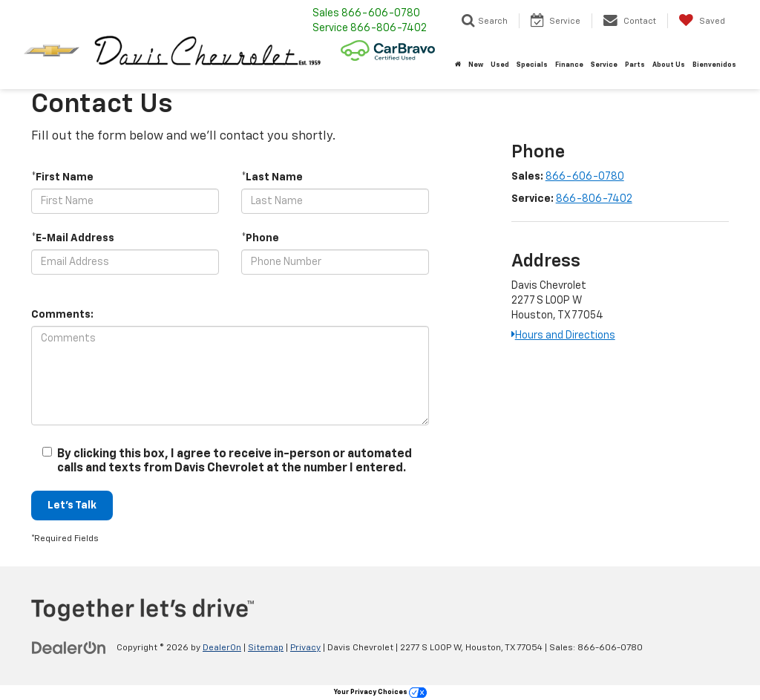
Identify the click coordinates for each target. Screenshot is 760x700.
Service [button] (604, 65)
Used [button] (500, 65)
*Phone (260, 238)
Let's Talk (72, 506)
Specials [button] (532, 65)
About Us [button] (669, 65)
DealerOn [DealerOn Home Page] (222, 648)
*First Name (62, 177)
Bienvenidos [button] (714, 65)
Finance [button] (569, 65)
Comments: (62, 315)
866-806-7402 (594, 199)
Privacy (305, 648)
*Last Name (272, 177)
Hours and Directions (563, 336)
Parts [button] (635, 65)
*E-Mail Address (73, 238)
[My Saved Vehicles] (702, 21)
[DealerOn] (69, 647)
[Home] (458, 65)
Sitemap (266, 648)
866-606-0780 (585, 177)
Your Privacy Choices (380, 692)
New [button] (476, 65)
